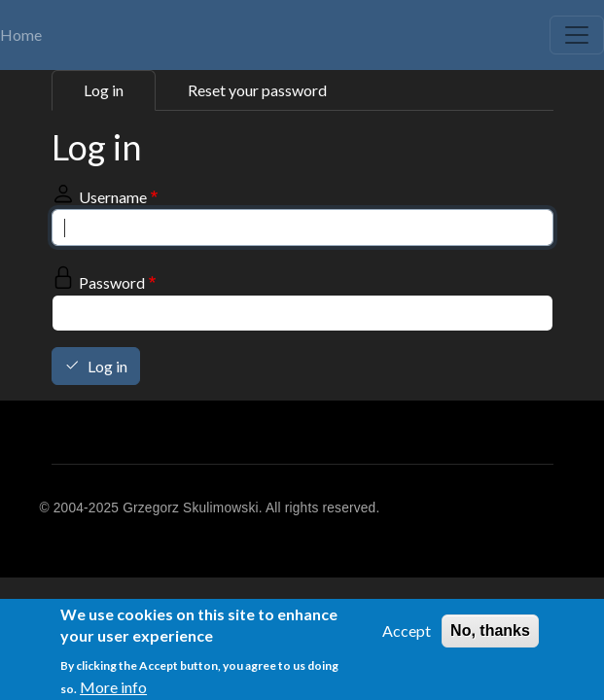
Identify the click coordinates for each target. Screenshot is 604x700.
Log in (104, 90)
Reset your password (257, 90)
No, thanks (490, 635)
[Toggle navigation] (577, 35)
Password (112, 282)
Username (113, 197)
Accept (407, 635)
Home (21, 35)
